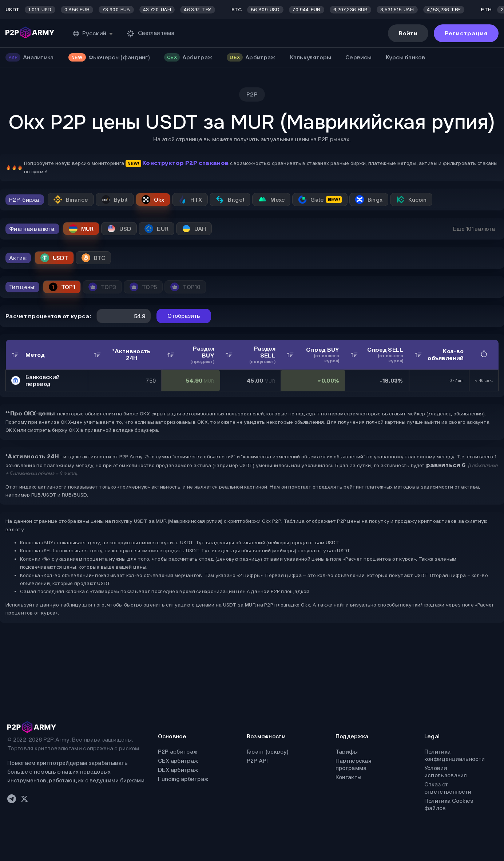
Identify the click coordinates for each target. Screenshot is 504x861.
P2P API (257, 761)
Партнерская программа (353, 764)
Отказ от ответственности (448, 788)
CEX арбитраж (178, 761)
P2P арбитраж (178, 752)
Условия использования (446, 772)
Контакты (348, 777)
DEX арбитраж (178, 770)
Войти (408, 33)
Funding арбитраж (183, 779)
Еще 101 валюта (474, 229)
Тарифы (347, 752)
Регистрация (466, 33)
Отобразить (184, 316)
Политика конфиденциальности (455, 755)
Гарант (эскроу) (268, 752)
